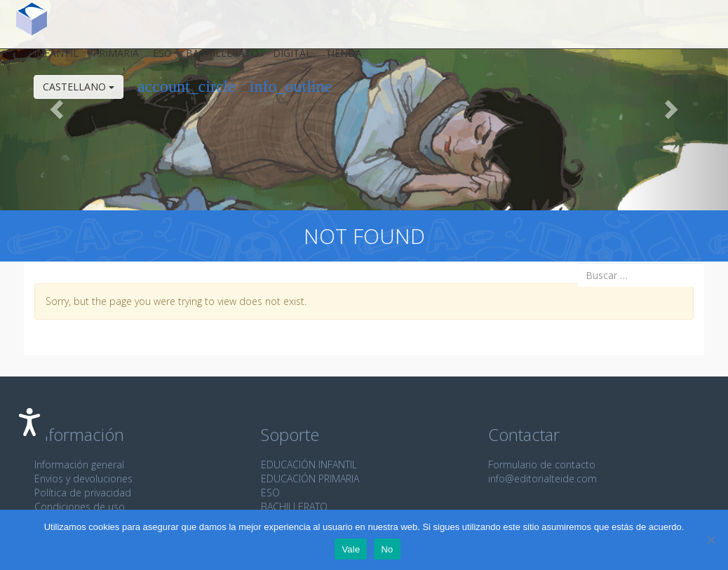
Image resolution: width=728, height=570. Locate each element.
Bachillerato (214, 59)
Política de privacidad (83, 493)
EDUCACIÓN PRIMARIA (310, 479)
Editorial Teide (23, 24)
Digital (284, 59)
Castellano (70, 92)
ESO (154, 59)
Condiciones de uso (80, 507)
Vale (351, 549)
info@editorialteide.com (542, 479)
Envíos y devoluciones (83, 479)
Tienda (335, 59)
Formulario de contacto (542, 464)
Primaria (107, 59)
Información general (79, 464)
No (387, 549)
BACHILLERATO (294, 507)
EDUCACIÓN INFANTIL (309, 464)
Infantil (48, 59)
